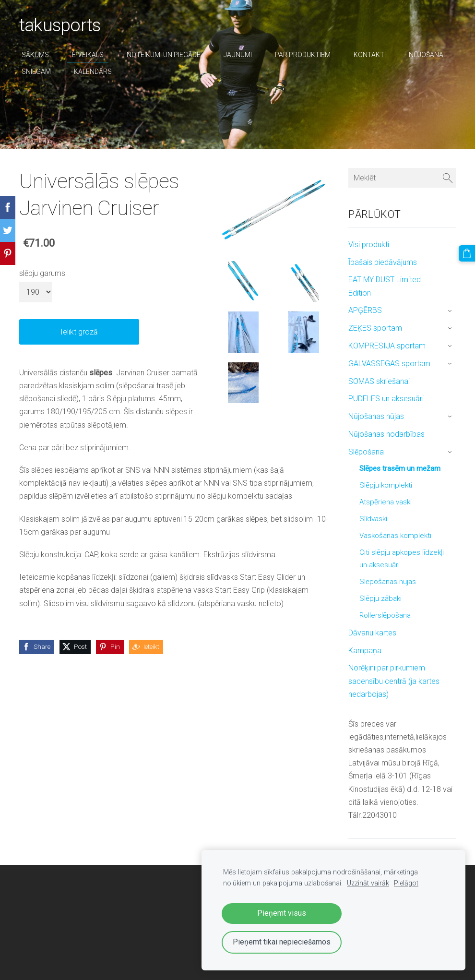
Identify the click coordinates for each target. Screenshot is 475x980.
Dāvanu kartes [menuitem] (372, 633)
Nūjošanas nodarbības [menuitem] (386, 434)
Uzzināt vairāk (368, 883)
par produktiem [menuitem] (303, 55)
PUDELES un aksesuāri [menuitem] (386, 399)
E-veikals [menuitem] (88, 55)
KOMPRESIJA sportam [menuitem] (387, 346)
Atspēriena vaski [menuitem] (386, 502)
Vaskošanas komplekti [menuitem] (395, 536)
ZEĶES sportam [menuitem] (375, 328)
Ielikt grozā (79, 332)
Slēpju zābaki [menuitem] (380, 598)
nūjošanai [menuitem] (427, 55)
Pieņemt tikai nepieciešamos (282, 942)
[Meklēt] (402, 178)
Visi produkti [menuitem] (369, 245)
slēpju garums (42, 273)
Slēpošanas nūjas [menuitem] (388, 582)
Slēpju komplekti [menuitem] (386, 485)
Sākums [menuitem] (35, 55)
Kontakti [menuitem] (370, 55)
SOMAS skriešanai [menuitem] (379, 381)
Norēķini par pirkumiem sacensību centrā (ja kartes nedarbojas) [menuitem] (394, 681)
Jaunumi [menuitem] (238, 55)
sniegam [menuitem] (36, 72)
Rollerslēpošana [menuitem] (385, 615)
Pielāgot (406, 883)
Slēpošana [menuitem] (366, 452)
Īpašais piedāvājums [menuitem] (383, 262)
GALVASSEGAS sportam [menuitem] (389, 364)
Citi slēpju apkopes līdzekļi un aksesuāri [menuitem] (402, 559)
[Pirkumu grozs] (467, 253)
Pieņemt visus (282, 913)
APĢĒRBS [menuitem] (365, 310)
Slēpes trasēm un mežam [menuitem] (400, 468)
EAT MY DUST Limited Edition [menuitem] (385, 286)
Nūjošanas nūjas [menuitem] (376, 416)
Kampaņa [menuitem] (365, 651)
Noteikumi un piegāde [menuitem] (164, 55)
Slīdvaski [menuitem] (373, 519)
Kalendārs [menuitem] (93, 72)
